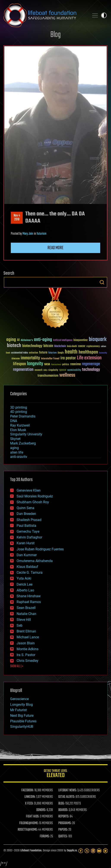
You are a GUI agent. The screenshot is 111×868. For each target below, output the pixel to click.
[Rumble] (105, 851)
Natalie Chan (26, 614)
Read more (55, 248)
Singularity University (26, 434)
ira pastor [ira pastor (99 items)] (68, 358)
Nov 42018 (17, 218)
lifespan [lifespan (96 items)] (19, 364)
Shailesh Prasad (29, 520)
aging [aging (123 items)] (11, 340)
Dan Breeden (26, 514)
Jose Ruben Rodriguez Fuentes (40, 549)
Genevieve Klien (29, 490)
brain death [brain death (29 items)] (72, 346)
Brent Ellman (26, 631)
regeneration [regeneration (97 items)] (23, 370)
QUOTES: (63, 836)
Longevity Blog (21, 705)
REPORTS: (64, 817)
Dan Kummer (27, 555)
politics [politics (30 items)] (66, 365)
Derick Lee (25, 584)
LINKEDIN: (30, 797)
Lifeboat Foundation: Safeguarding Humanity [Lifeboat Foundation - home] (45, 15)
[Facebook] (81, 851)
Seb (20, 625)
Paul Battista (26, 526)
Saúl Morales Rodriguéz (35, 496)
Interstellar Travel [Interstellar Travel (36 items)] (50, 359)
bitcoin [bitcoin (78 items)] (48, 346)
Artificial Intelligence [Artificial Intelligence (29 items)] (63, 340)
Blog (55, 35)
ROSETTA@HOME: (28, 830)
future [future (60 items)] (43, 353)
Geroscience (19, 699)
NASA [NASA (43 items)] (47, 365)
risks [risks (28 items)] (45, 370)
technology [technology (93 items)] (91, 370)
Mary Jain (28, 234)
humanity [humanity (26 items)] (103, 353)
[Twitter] (87, 851)
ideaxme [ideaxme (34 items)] (16, 359)
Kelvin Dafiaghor (29, 537)
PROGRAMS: (65, 823)
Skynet (15, 439)
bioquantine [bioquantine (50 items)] (81, 340)
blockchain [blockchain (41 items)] (60, 346)
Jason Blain (26, 643)
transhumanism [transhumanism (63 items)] (48, 376)
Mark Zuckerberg (23, 443)
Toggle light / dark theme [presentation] (104, 15)
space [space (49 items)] (63, 370)
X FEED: (29, 804)
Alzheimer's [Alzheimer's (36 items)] (27, 340)
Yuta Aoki (24, 578)
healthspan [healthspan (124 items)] (88, 352)
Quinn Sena (25, 508)
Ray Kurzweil (20, 425)
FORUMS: (45, 836)
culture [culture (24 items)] (103, 346)
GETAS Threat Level (55, 774)
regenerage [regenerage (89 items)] (91, 364)
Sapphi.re (72, 851)
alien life (17, 452)
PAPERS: (63, 830)
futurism (42, 234)
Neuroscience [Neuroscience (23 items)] (56, 365)
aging (14, 448)
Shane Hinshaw (29, 596)
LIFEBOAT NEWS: (67, 790)
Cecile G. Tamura (30, 573)
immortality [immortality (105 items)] (30, 358)
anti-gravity (19, 457)
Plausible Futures (23, 721)
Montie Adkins (28, 649)
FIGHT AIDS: (33, 817)
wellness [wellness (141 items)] (67, 375)
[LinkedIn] (93, 851)
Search (102, 282)
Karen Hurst (26, 543)
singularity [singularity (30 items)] (53, 370)
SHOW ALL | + (17, 666)
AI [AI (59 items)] (18, 340)
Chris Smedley (28, 661)
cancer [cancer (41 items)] (82, 346)
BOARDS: (63, 810)
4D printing (19, 412)
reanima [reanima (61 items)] (75, 364)
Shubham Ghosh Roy (33, 502)
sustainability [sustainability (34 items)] (74, 370)
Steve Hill (24, 620)
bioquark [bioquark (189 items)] (98, 340)
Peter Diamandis (23, 416)
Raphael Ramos (29, 602)
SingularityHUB (22, 727)
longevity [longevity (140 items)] (35, 364)
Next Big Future (22, 716)
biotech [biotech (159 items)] (14, 346)
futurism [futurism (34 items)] (52, 353)
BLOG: (61, 804)
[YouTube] (99, 851)
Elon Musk (18, 430)
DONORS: (41, 810)
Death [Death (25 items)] (8, 353)
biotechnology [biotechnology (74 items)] (32, 346)
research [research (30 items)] (38, 370)
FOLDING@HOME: (29, 823)
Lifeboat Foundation (31, 851)
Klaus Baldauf (27, 567)
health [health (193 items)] (71, 352)
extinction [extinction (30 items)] (33, 353)
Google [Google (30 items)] (61, 353)
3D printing (19, 407)
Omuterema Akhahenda (35, 561)
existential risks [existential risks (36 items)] (20, 353)
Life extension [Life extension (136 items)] (89, 358)
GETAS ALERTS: (67, 797)
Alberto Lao (25, 590)
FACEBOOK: (28, 790)
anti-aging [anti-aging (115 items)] (43, 340)
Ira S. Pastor (26, 655)
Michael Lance (28, 637)
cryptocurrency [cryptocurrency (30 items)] (93, 346)
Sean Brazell (26, 608)
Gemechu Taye (28, 531)
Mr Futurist (18, 710)
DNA (14, 421)
